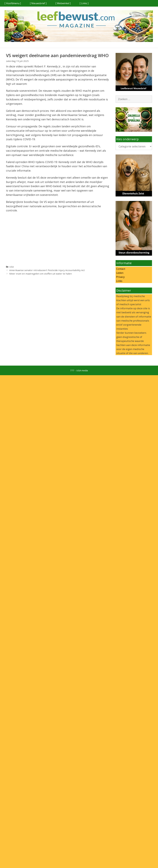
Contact (120, 269)
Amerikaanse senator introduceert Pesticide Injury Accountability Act (47, 270)
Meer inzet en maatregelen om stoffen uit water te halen (41, 274)
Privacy (120, 277)
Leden (119, 273)
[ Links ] (84, 3)
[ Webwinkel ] (63, 3)
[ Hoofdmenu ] (13, 3)
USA (12, 267)
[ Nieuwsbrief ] (38, 3)
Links (119, 281)
